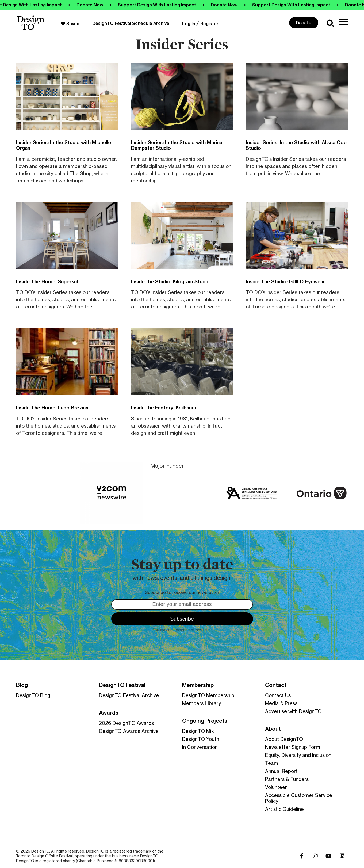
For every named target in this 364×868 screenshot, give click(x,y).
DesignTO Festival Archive (129, 695)
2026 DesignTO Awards (126, 723)
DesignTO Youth (201, 739)
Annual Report (281, 771)
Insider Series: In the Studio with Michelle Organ (64, 145)
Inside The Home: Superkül (47, 282)
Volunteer (276, 787)
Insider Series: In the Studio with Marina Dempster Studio (177, 145)
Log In (189, 24)
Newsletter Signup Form (293, 747)
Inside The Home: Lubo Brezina (52, 408)
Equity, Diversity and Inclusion (298, 755)
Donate (304, 23)
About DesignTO (284, 739)
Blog (22, 685)
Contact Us (278, 695)
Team (272, 763)
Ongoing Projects (205, 721)
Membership (198, 685)
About (273, 729)
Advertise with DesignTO (293, 711)
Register (209, 24)
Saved (70, 24)
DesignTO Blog (33, 695)
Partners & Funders (287, 779)
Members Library (202, 703)
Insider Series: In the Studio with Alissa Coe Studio (296, 145)
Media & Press (281, 703)
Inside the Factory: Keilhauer (164, 408)
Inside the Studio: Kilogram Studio (170, 282)
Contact (276, 685)
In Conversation (200, 747)
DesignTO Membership (208, 695)
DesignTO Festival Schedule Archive (131, 23)
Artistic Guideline (284, 809)
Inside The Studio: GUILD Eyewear (285, 282)
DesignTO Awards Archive (129, 731)
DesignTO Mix (198, 731)
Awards (109, 713)
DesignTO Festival (122, 685)
